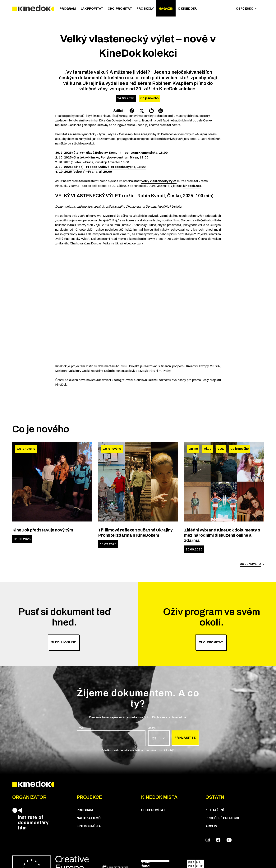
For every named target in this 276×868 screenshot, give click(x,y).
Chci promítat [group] (211, 642)
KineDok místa (89, 826)
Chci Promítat (120, 9)
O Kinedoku (188, 9)
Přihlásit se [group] (185, 738)
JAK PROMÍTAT (92, 9)
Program (68, 9)
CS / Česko (247, 9)
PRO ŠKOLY (145, 9)
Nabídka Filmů (89, 818)
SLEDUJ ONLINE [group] (64, 642)
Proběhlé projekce (223, 818)
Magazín (166, 9)
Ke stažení (215, 810)
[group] (111, 736)
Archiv (211, 826)
